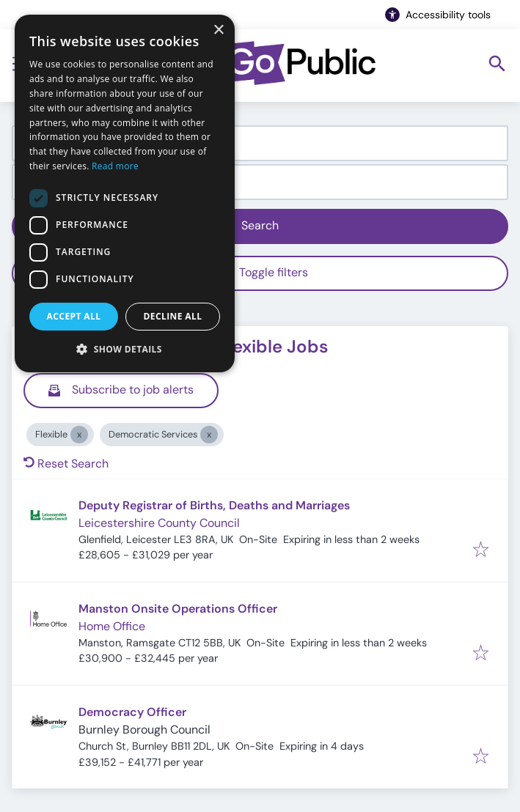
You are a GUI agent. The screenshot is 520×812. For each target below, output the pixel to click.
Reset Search (66, 464)
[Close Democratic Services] (209, 435)
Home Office (112, 626)
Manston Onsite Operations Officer (178, 609)
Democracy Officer (132, 712)
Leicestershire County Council (159, 523)
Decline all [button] (173, 316)
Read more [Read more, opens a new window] (115, 166)
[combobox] (260, 143)
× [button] (218, 30)
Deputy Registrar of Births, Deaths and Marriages (214, 505)
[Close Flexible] (79, 435)
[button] (125, 349)
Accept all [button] (74, 316)
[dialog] (125, 193)
